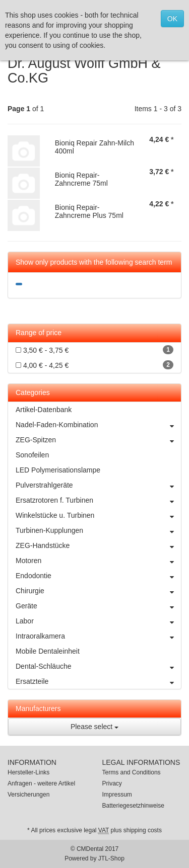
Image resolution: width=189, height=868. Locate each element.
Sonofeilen (32, 455)
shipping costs (143, 830)
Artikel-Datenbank (44, 410)
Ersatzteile (98, 681)
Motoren (98, 561)
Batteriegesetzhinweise (133, 806)
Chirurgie (98, 591)
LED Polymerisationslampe (58, 470)
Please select (94, 727)
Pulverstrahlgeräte (98, 485)
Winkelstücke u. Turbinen (98, 515)
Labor (98, 621)
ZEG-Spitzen (98, 440)
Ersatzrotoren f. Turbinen (98, 500)
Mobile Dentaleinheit (48, 651)
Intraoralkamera (98, 636)
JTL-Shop (111, 858)
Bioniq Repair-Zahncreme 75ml (81, 179)
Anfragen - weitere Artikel (41, 783)
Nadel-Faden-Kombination (98, 425)
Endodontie (98, 576)
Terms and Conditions (132, 772)
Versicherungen (28, 795)
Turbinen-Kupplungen (98, 530)
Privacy (112, 783)
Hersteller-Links (28, 772)
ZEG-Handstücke (98, 545)
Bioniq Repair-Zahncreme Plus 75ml (89, 211)
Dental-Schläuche (98, 666)
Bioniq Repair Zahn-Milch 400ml (94, 147)
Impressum (117, 795)
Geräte (98, 606)
